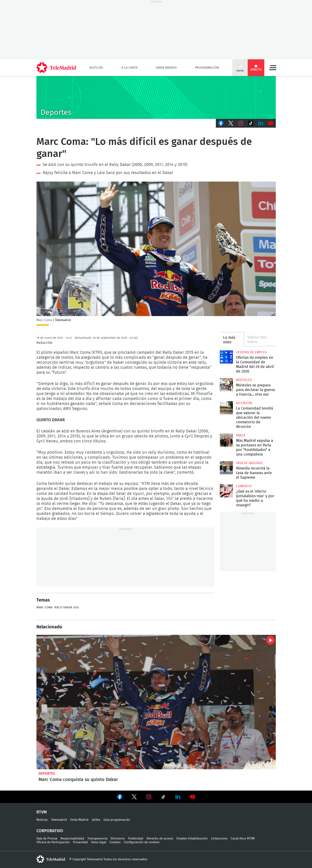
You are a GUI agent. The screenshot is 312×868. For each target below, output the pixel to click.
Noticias (96, 68)
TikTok (251, 123)
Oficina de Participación (53, 842)
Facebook (221, 123)
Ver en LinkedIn (178, 797)
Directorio (118, 839)
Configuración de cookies (142, 842)
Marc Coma (44, 608)
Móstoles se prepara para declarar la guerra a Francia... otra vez (226, 385)
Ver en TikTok (163, 798)
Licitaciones (219, 839)
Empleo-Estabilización (192, 839)
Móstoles (244, 380)
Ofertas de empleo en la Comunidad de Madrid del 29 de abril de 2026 (226, 357)
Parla (241, 435)
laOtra (96, 820)
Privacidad (80, 842)
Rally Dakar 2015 (67, 608)
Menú (273, 68)
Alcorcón (244, 403)
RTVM (42, 812)
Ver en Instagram (149, 797)
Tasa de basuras (249, 463)
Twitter (231, 123)
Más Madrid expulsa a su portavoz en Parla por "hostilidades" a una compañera (226, 440)
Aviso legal (99, 842)
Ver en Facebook (120, 798)
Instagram (241, 123)
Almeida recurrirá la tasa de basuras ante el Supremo (226, 468)
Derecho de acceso (160, 839)
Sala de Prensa (47, 839)
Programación (207, 68)
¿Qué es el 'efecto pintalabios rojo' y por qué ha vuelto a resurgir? (226, 491)
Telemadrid (59, 820)
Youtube (271, 123)
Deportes (47, 774)
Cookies (115, 842)
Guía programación (117, 820)
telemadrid (51, 859)
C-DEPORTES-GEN (156, 97)
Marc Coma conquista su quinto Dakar (156, 702)
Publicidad (136, 839)
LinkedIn (261, 123)
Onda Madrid (166, 68)
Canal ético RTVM (243, 839)
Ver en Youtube (193, 797)
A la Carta (129, 68)
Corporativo (50, 831)
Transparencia (97, 839)
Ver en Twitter (134, 798)
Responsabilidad (72, 839)
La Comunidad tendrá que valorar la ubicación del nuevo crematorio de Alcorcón (226, 408)
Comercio (244, 486)
